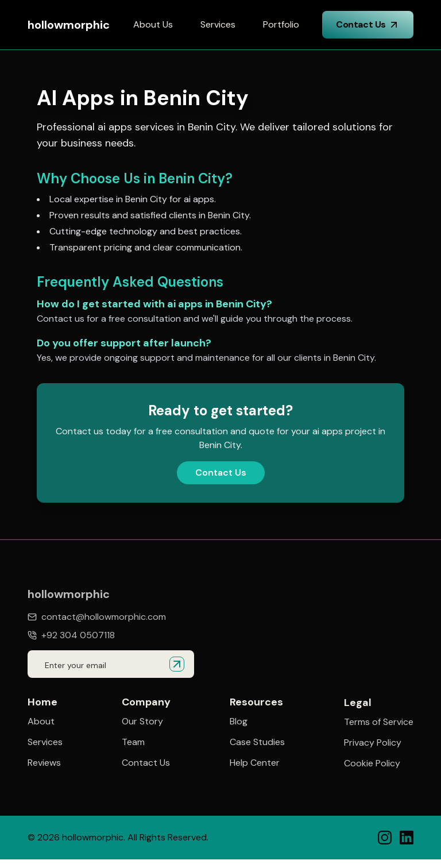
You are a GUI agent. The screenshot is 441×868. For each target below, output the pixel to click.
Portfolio (281, 24)
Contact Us (368, 24)
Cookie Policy (372, 765)
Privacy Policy (373, 744)
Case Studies (257, 742)
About (41, 722)
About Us (153, 24)
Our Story (142, 722)
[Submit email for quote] (177, 664)
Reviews (44, 763)
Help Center (255, 763)
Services (218, 24)
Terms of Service (379, 723)
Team (133, 742)
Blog (239, 722)
